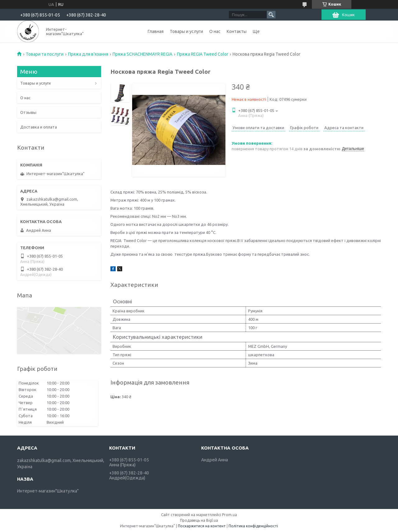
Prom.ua (229, 515)
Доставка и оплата (39, 127)
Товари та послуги (45, 54)
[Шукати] (271, 15)
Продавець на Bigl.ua (199, 520)
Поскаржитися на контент (202, 526)
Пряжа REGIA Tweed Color (203, 54)
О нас (215, 31)
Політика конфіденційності (253, 526)
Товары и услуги (186, 31)
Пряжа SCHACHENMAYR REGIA (142, 54)
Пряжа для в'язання (88, 54)
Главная (156, 31)
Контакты (237, 31)
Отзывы (28, 112)
